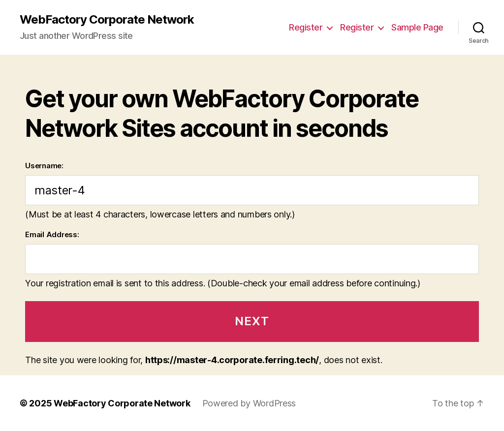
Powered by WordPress (249, 403)
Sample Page (417, 27)
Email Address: (52, 234)
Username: (44, 166)
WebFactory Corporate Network (107, 20)
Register (306, 27)
